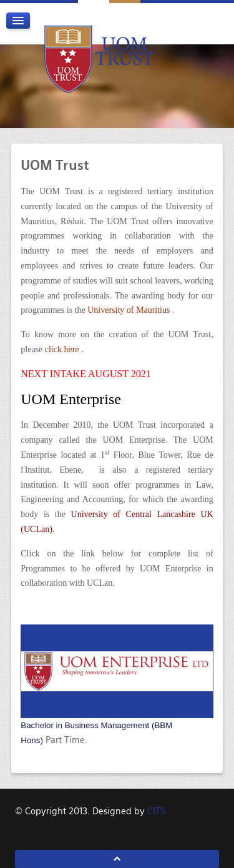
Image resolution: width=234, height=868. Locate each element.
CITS (156, 811)
